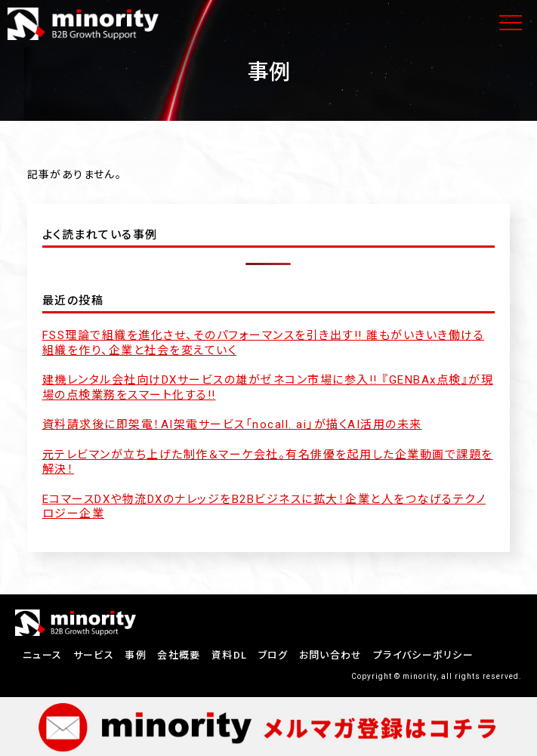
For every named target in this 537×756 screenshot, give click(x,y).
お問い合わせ (331, 655)
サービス (94, 655)
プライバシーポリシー (423, 655)
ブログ (273, 655)
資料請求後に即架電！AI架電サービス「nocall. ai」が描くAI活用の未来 (232, 424)
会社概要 (179, 655)
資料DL (229, 655)
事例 (136, 655)
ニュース (42, 655)
